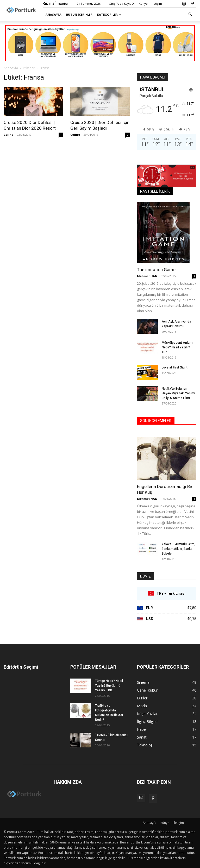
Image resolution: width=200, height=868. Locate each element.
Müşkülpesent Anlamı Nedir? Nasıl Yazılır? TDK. (177, 347)
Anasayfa (54, 14)
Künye (143, 4)
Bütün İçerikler (79, 14)
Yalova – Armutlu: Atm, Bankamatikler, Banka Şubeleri (179, 549)
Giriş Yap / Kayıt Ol (122, 4)
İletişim (157, 4)
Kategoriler (109, 14)
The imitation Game (156, 270)
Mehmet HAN (147, 276)
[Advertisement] (100, 64)
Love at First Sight (175, 367)
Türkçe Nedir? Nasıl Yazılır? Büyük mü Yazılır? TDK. (109, 686)
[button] (190, 14)
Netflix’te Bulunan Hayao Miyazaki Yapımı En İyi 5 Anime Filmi (178, 393)
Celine (8, 135)
